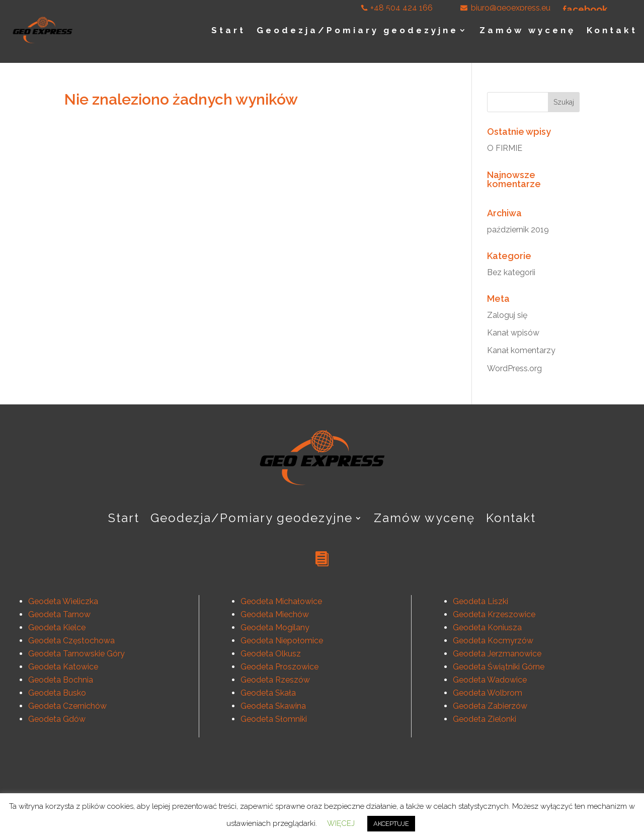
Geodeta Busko (57, 693)
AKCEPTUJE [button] (391, 824)
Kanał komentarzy (521, 350)
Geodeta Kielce (57, 627)
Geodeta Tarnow (59, 614)
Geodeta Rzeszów (275, 680)
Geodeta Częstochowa (71, 641)
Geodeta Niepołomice (282, 641)
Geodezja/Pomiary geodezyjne (357, 30)
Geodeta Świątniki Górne (499, 667)
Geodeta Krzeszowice (494, 614)
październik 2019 (518, 230)
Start (228, 30)
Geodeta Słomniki (274, 719)
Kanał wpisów (513, 333)
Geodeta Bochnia (61, 680)
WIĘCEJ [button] (341, 823)
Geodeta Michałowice (281, 601)
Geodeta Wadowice (490, 680)
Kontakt (612, 30)
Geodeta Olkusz (271, 654)
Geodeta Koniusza (487, 627)
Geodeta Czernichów (67, 706)
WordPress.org (514, 368)
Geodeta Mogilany (275, 627)
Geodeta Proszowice (279, 667)
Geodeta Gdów (57, 719)
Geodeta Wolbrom (488, 693)
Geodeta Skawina (273, 706)
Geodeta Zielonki (485, 719)
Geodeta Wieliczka (63, 601)
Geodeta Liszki (480, 601)
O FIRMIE (505, 148)
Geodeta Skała (268, 693)
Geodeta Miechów (275, 614)
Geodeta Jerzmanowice (497, 654)
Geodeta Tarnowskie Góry (76, 654)
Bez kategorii (511, 272)
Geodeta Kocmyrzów (493, 641)
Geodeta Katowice (63, 667)
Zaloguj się (507, 315)
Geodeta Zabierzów (490, 706)
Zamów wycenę (528, 30)
